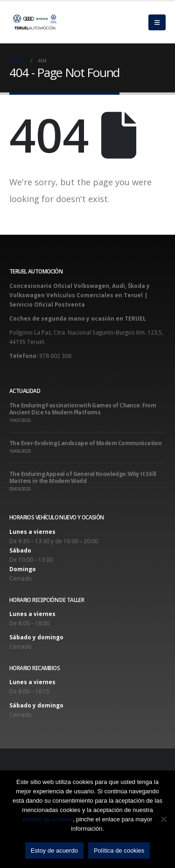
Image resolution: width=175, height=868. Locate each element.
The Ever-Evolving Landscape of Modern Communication (85, 443)
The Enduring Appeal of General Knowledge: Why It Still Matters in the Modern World (83, 477)
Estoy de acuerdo (54, 850)
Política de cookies (119, 850)
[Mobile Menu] (157, 22)
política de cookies (48, 819)
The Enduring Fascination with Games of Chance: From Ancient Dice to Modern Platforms (83, 409)
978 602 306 (55, 356)
